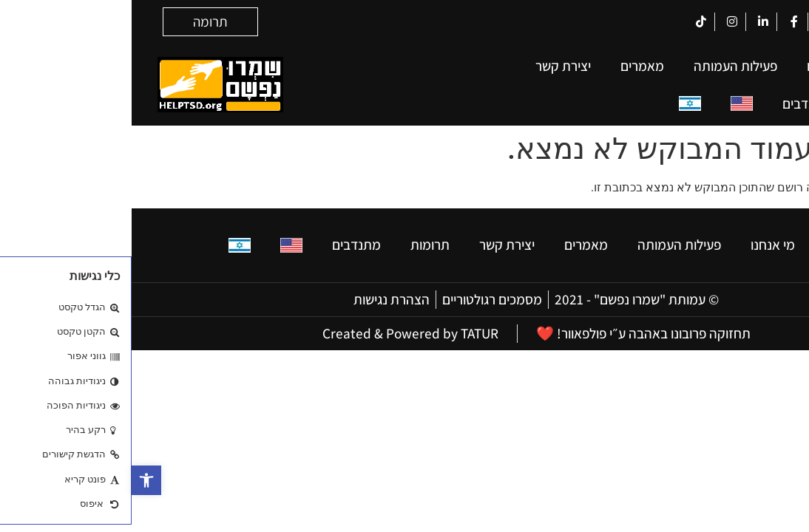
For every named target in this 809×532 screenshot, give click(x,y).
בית (759, 66)
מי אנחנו (697, 66)
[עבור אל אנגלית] (610, 104)
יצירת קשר (431, 66)
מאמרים (511, 66)
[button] (15, 480)
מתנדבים (675, 103)
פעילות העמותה (604, 66)
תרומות (749, 103)
